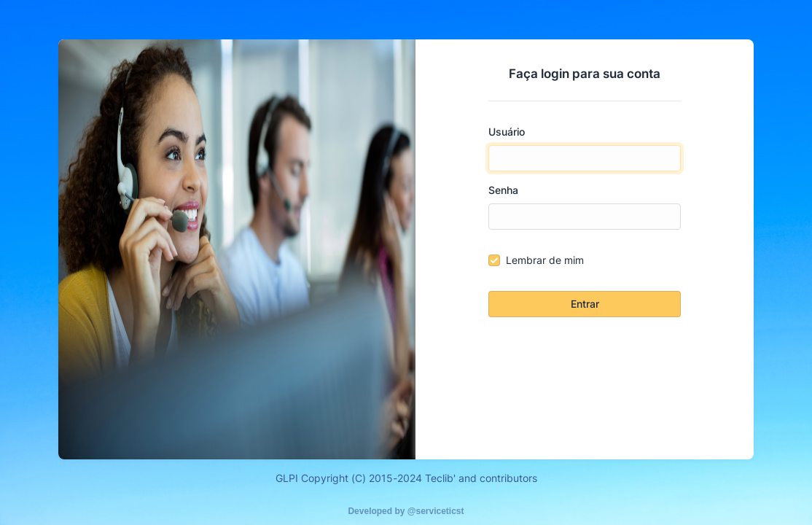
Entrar (585, 304)
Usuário (507, 132)
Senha (503, 190)
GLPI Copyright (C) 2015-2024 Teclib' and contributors (406, 478)
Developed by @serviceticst (406, 511)
